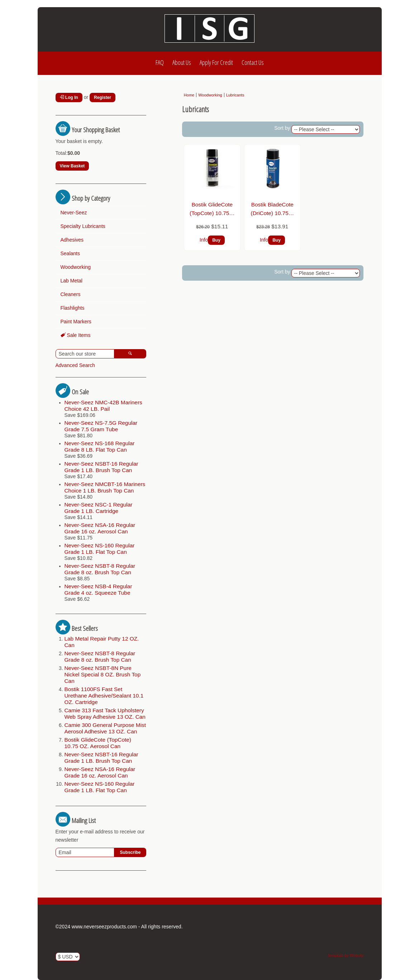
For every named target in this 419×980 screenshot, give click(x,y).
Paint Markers (76, 322)
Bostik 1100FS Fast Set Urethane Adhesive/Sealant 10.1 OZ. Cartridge (104, 696)
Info (204, 240)
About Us (182, 62)
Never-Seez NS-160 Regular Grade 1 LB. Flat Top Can (100, 549)
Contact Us (253, 62)
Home (189, 95)
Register (103, 97)
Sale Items (76, 335)
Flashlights (73, 308)
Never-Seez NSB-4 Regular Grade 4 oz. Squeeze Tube (98, 589)
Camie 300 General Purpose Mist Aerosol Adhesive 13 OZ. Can (105, 728)
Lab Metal (72, 281)
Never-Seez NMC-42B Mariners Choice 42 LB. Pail (103, 406)
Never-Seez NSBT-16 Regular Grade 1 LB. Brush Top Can (101, 467)
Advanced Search (75, 365)
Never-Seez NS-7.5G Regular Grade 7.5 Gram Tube (101, 426)
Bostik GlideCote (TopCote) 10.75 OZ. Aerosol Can (98, 743)
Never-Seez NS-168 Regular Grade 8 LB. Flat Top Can (100, 446)
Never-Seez (74, 213)
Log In (69, 97)
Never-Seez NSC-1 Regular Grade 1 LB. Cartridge (99, 508)
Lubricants (235, 95)
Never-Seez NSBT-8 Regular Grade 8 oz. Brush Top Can (100, 569)
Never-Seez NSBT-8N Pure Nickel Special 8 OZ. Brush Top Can (103, 674)
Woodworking (76, 267)
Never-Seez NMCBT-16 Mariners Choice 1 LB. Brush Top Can (105, 487)
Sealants (70, 253)
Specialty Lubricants (83, 226)
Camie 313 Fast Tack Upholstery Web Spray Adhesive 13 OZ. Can (105, 713)
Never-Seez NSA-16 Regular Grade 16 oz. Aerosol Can (100, 528)
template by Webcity (346, 955)
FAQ (160, 62)
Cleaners (71, 294)
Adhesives (72, 240)
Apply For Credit (216, 62)
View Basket (72, 166)
